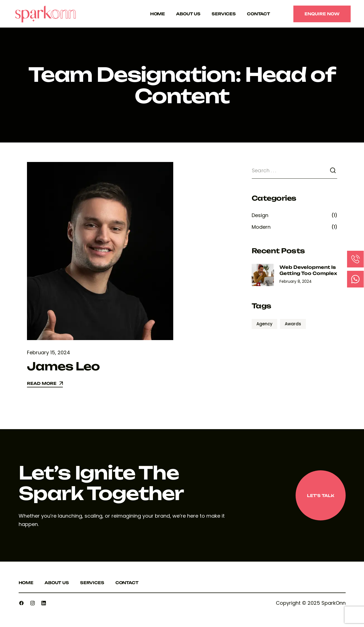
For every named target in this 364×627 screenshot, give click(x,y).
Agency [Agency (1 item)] (264, 324)
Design (260, 215)
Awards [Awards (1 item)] (293, 324)
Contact (258, 14)
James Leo (63, 366)
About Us (188, 14)
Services (224, 14)
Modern (261, 227)
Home (158, 14)
